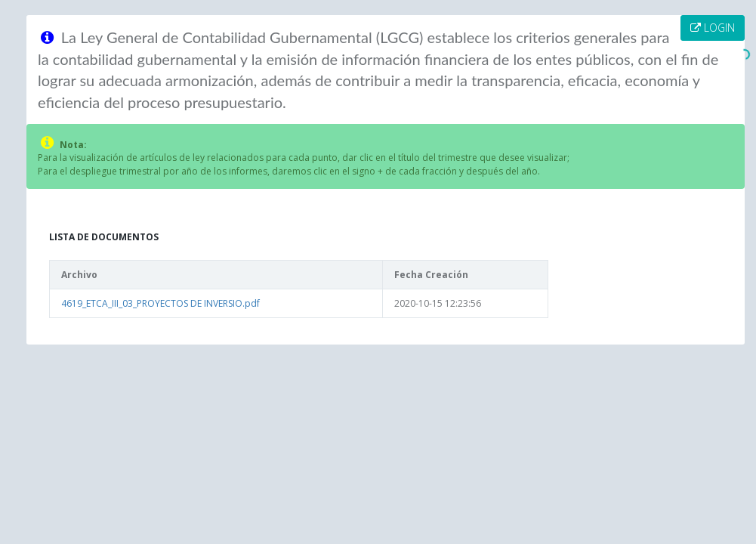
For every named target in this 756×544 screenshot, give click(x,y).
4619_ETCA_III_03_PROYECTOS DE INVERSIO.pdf (160, 303)
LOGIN (713, 28)
